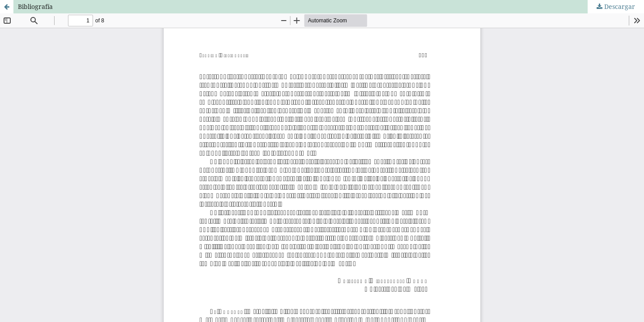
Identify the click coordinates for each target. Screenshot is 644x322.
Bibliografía (35, 6)
